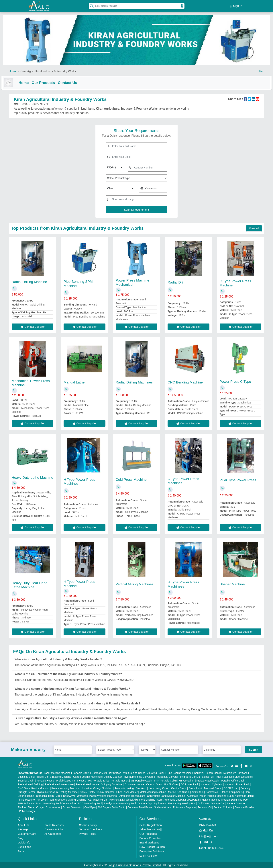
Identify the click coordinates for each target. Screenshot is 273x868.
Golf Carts (203, 803)
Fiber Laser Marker (127, 792)
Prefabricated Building (30, 784)
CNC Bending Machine (185, 382)
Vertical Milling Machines (135, 584)
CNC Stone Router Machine (34, 788)
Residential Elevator (167, 776)
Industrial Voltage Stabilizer (97, 788)
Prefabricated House (87, 784)
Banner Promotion (151, 838)
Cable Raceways (65, 795)
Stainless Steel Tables (30, 776)
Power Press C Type (235, 381)
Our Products (51, 82)
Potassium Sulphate (184, 807)
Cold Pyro (90, 807)
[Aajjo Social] (232, 765)
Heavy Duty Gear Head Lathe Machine (30, 585)
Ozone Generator (72, 807)
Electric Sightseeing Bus (182, 803)
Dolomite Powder (244, 807)
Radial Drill (176, 282)
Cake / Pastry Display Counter (97, 792)
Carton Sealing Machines (87, 776)
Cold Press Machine (131, 479)
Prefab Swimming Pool (235, 799)
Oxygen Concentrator (48, 807)
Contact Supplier (33, 326)
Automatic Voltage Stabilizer (130, 788)
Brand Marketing (150, 842)
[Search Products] (91, 5)
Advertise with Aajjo (151, 829)
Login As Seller (149, 855)
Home (13, 70)
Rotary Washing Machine (66, 788)
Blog (20, 838)
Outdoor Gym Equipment (152, 803)
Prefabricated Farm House (71, 780)
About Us (23, 825)
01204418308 (208, 824)
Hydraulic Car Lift (190, 776)
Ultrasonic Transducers (132, 795)
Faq (262, 70)
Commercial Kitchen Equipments (224, 792)
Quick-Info (24, 842)
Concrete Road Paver (140, 807)
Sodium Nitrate (163, 807)
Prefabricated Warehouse (59, 784)
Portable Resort (120, 780)
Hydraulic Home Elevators (139, 776)
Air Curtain (197, 792)
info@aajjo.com (209, 836)
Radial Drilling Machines (134, 382)
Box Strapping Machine (58, 776)
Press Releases (54, 825)
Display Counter (113, 776)
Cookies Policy (88, 825)
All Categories (53, 833)
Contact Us (75, 82)
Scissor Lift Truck (212, 776)
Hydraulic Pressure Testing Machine (57, 792)
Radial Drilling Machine (29, 281)
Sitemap (23, 829)
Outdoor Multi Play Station (106, 773)
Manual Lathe (74, 382)
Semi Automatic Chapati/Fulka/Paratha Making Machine (189, 799)
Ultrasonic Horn (45, 795)
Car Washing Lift (98, 799)
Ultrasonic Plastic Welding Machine (97, 795)
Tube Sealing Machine (179, 773)
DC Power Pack (189, 784)
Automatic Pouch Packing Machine (207, 795)
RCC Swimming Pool (90, 803)
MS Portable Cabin (141, 780)
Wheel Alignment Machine (140, 799)
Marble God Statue (179, 792)
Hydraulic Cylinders (212, 784)
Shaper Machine (232, 584)
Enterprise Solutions (152, 851)
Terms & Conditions (91, 829)
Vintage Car (218, 803)
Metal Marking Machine (153, 792)
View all (254, 228)
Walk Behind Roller (134, 773)
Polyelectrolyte (27, 811)
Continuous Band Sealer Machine (166, 795)
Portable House (45, 780)
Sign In (236, 5)
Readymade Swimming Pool (120, 803)
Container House (134, 784)
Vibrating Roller (155, 773)
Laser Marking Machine (57, 773)
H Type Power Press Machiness (183, 584)
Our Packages (148, 833)
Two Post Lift (116, 799)
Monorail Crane (213, 788)
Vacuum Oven (154, 784)
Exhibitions (24, 846)
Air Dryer (42, 799)
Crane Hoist (195, 788)
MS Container (187, 780)
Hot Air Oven (171, 784)
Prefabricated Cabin (208, 780)
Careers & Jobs (54, 829)
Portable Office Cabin (233, 780)
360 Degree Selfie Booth (112, 807)
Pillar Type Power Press (238, 480)
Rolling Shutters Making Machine (67, 799)
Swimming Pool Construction (59, 803)
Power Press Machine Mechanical (132, 282)
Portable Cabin (81, 773)
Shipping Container (112, 784)
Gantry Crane (179, 788)
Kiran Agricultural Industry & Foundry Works (48, 70)
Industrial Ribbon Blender (208, 773)
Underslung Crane (159, 788)
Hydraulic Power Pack (237, 784)
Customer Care (27, 833)
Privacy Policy (87, 833)
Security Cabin (26, 780)
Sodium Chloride (223, 807)
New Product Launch (152, 846)
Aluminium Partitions (236, 773)
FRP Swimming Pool (29, 803)
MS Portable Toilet (98, 780)
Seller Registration (151, 825)
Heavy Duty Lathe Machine (32, 477)
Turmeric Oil (205, 807)
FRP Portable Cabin (165, 780)
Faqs (21, 851)
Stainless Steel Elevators (238, 776)
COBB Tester (231, 788)
